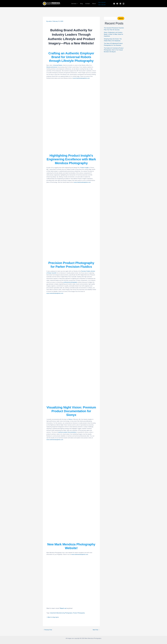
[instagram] (114, 4)
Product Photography (80, 613)
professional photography (70, 282)
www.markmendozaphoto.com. (81, 78)
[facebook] (117, 4)
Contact (88, 4)
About (94, 4)
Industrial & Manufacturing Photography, (62, 613)
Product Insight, (85, 168)
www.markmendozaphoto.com (55, 440)
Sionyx (70, 419)
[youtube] (124, 4)
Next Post (96, 630)
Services (75, 4)
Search (121, 18)
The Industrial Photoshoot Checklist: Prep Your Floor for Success (112, 30)
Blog (81, 4)
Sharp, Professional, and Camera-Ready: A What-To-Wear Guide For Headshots (114, 36)
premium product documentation (67, 432)
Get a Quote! (102, 5)
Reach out (63, 608)
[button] (77, 4)
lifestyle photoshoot (52, 67)
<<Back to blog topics (53, 617)
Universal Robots (58, 65)
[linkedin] (120, 4)
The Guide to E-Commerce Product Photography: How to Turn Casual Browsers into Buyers (114, 52)
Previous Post (48, 630)
